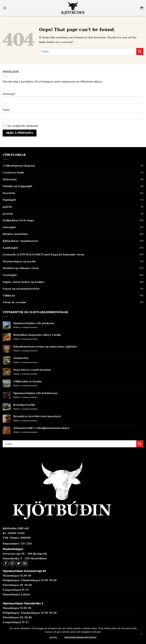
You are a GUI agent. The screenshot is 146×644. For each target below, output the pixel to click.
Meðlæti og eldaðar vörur (21, 268)
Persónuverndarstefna (80, 638)
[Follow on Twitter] (19, 564)
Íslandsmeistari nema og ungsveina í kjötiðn (45, 347)
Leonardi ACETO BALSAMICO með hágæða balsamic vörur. (44, 254)
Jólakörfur (21, 358)
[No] (141, 635)
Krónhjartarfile (24, 405)
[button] (5, 8)
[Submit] (140, 51)
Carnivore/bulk (13, 173)
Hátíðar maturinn (15, 234)
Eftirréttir (10, 179)
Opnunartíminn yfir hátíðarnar (36, 393)
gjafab (7, 207)
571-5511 (26, 544)
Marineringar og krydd (19, 261)
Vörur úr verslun (14, 302)
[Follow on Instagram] (12, 564)
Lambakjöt (10, 248)
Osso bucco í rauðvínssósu (32, 370)
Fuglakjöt (9, 200)
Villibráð (9, 296)
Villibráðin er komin (27, 381)
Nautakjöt (10, 275)
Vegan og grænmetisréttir (21, 289)
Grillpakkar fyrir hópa (18, 220)
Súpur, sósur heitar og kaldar (24, 282)
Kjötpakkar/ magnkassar (21, 241)
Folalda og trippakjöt (18, 186)
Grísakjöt (9, 227)
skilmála (32, 126)
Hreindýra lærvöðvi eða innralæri (37, 416)
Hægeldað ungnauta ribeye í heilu (37, 335)
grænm (8, 214)
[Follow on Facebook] (6, 564)
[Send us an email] (25, 564)
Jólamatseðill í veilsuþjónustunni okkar (41, 428)
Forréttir (9, 193)
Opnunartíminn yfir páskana (34, 323)
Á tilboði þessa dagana (19, 166)
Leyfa (53, 638)
